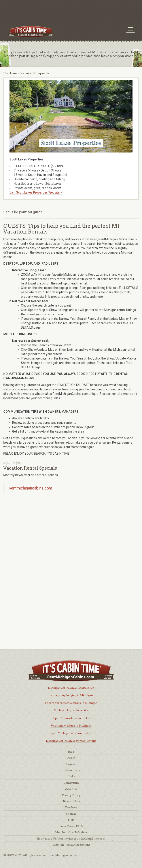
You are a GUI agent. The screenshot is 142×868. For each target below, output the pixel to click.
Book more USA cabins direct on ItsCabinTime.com (71, 839)
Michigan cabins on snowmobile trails (71, 741)
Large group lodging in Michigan (71, 695)
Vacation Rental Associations (71, 845)
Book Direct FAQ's (71, 826)
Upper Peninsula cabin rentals (71, 718)
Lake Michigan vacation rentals (71, 733)
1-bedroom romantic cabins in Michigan (71, 703)
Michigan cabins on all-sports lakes (71, 688)
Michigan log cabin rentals (71, 710)
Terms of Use (71, 801)
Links (71, 776)
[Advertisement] (71, 10)
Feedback (71, 807)
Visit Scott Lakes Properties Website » (36, 192)
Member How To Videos (71, 832)
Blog (71, 752)
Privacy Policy (71, 795)
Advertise (71, 789)
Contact (71, 764)
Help (71, 820)
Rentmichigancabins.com (30, 488)
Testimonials (71, 770)
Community (71, 783)
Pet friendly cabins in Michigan (71, 726)
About (71, 758)
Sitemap (71, 814)
